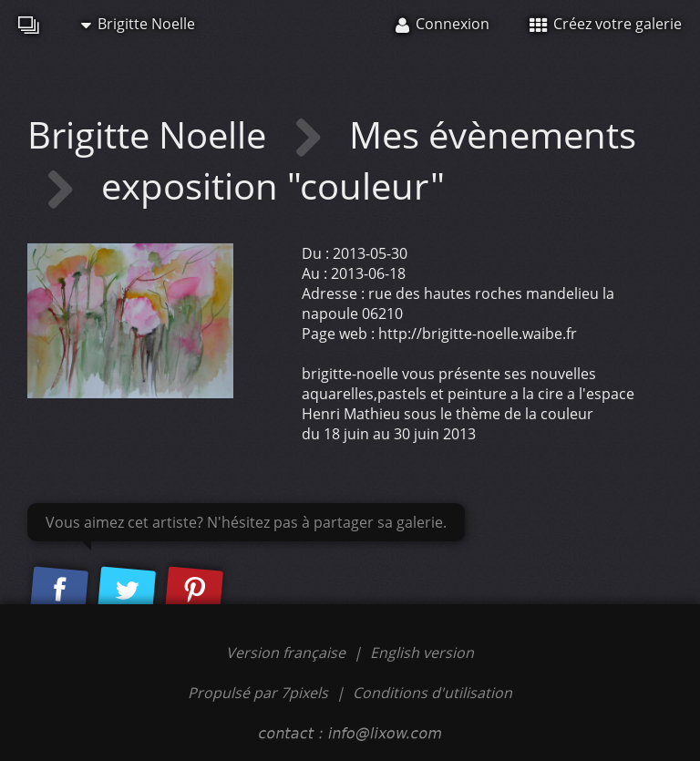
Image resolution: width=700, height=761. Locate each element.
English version (422, 653)
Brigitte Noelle (138, 24)
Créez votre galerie (606, 24)
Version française (288, 653)
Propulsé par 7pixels (258, 693)
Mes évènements (493, 134)
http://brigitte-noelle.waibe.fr (478, 334)
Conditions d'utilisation (432, 693)
